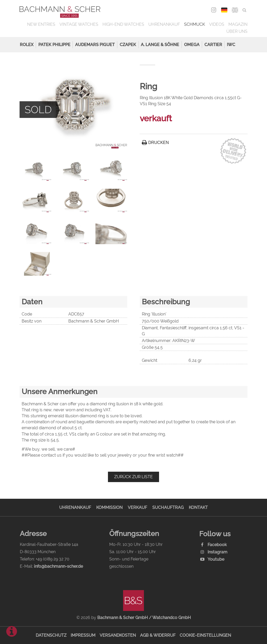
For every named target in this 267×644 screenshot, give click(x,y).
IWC (231, 45)
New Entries (41, 24)
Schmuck (195, 24)
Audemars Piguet (95, 45)
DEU (224, 10)
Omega (192, 45)
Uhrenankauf (164, 24)
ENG (235, 10)
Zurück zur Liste (133, 477)
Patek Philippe (54, 45)
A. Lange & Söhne (160, 45)
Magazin (238, 24)
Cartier (213, 45)
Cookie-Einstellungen (205, 635)
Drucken (155, 143)
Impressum (83, 635)
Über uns (237, 31)
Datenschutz (51, 635)
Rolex (27, 45)
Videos (217, 24)
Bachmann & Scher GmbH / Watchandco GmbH (144, 618)
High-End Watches (123, 24)
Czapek (128, 45)
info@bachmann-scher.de (58, 566)
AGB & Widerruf (158, 635)
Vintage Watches (79, 24)
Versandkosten (118, 635)
